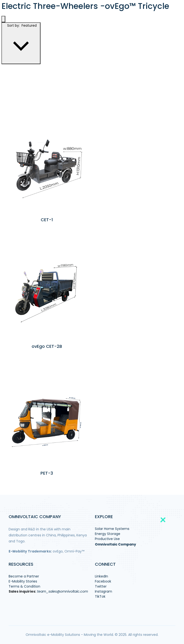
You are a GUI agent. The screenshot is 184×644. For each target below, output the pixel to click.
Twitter (101, 586)
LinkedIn (101, 576)
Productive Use (107, 539)
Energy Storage (108, 534)
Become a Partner (24, 576)
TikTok (100, 596)
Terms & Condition (24, 586)
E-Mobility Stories (23, 581)
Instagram (103, 591)
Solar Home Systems (112, 529)
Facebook (103, 581)
